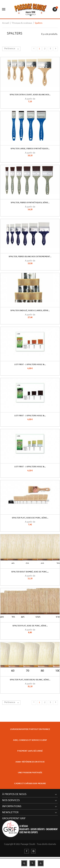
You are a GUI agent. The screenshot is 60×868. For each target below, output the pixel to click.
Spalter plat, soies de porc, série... (30, 518)
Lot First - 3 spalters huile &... (30, 365)
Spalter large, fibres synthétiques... (30, 149)
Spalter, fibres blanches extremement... (30, 257)
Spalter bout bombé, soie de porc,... (30, 572)
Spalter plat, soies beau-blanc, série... (30, 680)
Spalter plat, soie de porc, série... (30, 626)
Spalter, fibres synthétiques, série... (30, 203)
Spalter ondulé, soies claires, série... (30, 311)
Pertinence (12, 49)
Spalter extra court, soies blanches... (30, 95)
